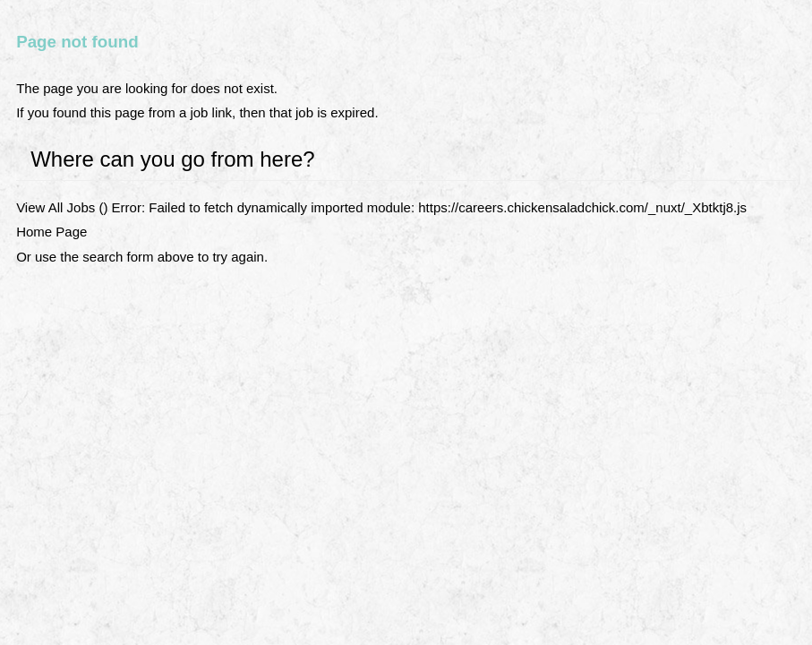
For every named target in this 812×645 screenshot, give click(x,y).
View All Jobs (56, 207)
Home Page (51, 232)
